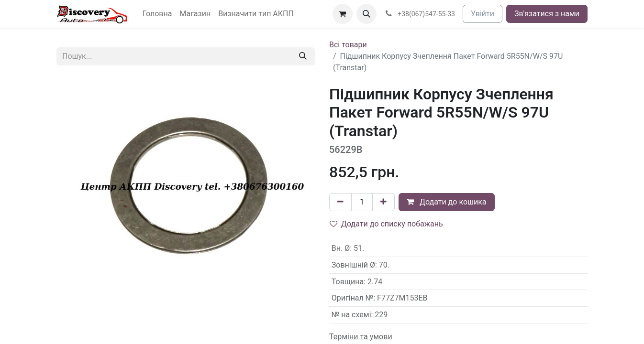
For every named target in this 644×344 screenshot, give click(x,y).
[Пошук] (303, 56)
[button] (366, 14)
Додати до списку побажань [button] (386, 224)
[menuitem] (157, 14)
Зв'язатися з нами (547, 14)
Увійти (483, 14)
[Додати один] (383, 202)
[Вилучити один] (340, 202)
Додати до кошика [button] (447, 202)
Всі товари (348, 45)
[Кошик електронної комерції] (343, 14)
